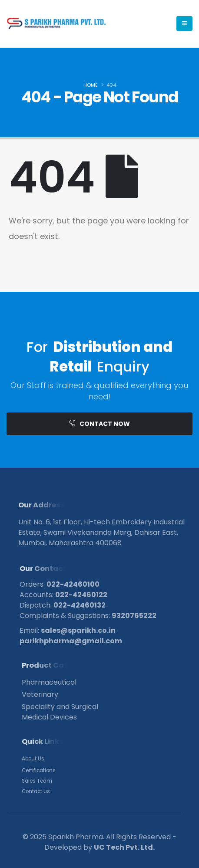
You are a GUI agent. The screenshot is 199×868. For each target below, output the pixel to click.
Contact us (36, 791)
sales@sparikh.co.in (78, 630)
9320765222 (134, 616)
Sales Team (37, 781)
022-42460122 (81, 595)
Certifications (39, 770)
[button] (99, 424)
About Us (33, 759)
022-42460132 (80, 605)
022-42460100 (73, 584)
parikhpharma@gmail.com (71, 641)
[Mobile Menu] (184, 24)
